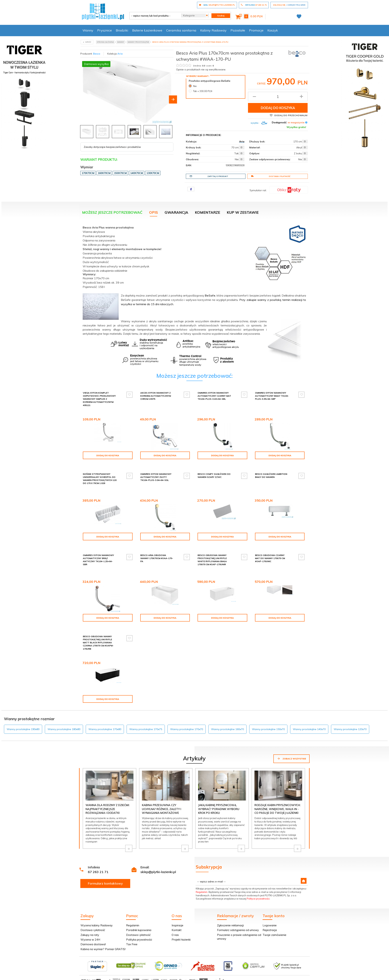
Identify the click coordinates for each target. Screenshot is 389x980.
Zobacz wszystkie (291, 759)
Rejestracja (270, 930)
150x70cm (120, 173)
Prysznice (105, 30)
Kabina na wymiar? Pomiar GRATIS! (103, 949)
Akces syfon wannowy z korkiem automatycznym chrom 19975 (156, 396)
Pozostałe (238, 30)
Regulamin (202, 892)
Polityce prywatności (258, 899)
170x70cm (88, 173)
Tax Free (132, 944)
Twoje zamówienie (274, 935)
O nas (175, 935)
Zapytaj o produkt (209, 176)
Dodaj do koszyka (278, 108)
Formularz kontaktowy (105, 883)
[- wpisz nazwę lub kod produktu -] (154, 16)
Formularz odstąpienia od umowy (238, 930)
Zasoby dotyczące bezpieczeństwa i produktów (112, 147)
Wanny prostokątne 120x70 (350, 729)
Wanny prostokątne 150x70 (268, 729)
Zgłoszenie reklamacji (230, 925)
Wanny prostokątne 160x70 (227, 729)
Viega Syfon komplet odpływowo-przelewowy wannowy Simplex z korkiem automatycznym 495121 (99, 399)
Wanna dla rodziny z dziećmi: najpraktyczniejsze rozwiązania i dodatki (108, 809)
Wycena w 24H (90, 940)
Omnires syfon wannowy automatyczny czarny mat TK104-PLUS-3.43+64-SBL (214, 396)
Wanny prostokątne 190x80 (23, 729)
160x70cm (104, 173)
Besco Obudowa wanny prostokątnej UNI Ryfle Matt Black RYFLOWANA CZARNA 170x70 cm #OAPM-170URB (98, 643)
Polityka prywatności (139, 940)
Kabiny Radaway (213, 30)
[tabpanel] (194, 295)
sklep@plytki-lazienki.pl (158, 872)
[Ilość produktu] (278, 97)
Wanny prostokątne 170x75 (146, 729)
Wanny (88, 30)
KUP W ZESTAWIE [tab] (243, 212)
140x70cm (137, 173)
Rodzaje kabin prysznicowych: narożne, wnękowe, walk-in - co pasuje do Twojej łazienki (277, 809)
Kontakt (177, 930)
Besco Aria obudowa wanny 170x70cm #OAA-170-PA (157, 558)
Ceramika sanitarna (181, 30)
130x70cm (153, 173)
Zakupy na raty (90, 935)
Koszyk (273, 30)
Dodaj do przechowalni (289, 115)
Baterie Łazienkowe (147, 30)
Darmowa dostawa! (93, 944)
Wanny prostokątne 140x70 (309, 729)
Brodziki (122, 30)
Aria (120, 54)
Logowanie (270, 925)
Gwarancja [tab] (176, 212)
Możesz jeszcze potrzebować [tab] (112, 212)
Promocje (256, 30)
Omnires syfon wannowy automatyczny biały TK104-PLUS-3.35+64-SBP (272, 396)
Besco (97, 54)
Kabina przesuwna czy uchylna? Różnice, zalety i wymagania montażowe (162, 809)
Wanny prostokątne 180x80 (64, 729)
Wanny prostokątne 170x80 (105, 729)
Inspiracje (177, 925)
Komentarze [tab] (207, 212)
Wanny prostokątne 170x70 (187, 729)
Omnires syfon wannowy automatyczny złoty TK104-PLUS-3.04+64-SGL (156, 477)
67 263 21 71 (98, 872)
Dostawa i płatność (271, 176)
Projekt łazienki (181, 940)
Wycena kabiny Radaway (97, 925)
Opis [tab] (154, 212)
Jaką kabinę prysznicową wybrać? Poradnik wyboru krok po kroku (219, 809)
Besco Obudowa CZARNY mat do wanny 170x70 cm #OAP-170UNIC (270, 558)
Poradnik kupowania (139, 930)
